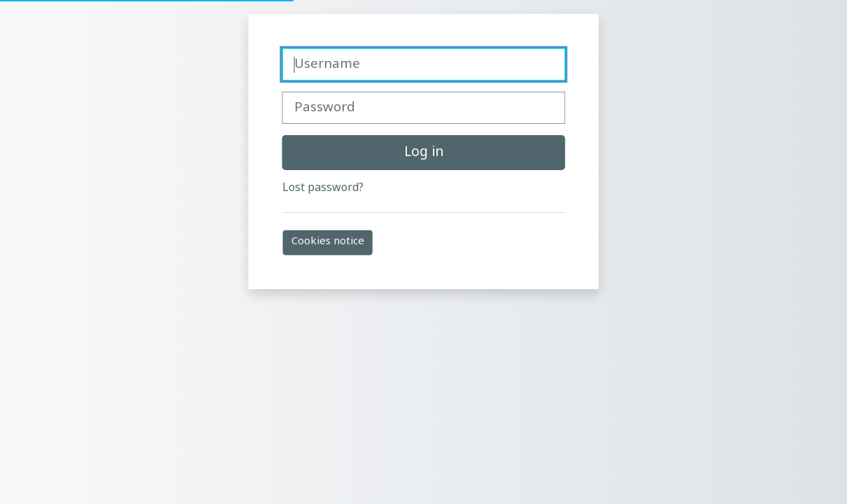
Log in (424, 153)
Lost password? (323, 188)
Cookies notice (328, 242)
